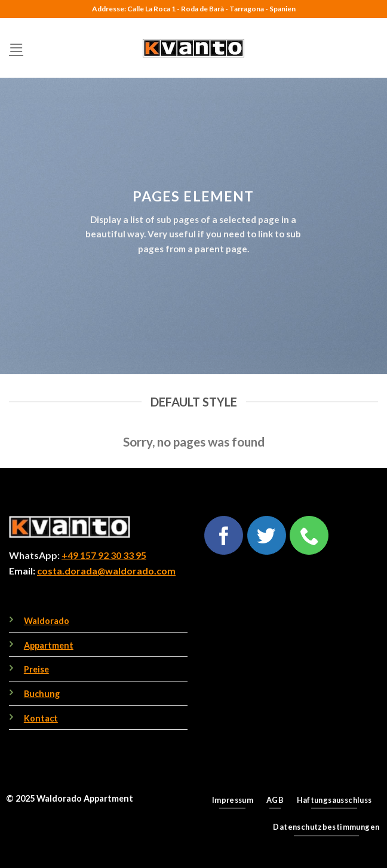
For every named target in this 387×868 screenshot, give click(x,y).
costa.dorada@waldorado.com (106, 571)
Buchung (42, 694)
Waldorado (47, 621)
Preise (36, 669)
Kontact (41, 718)
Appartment (49, 645)
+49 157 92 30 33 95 (104, 555)
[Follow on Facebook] (224, 535)
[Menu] (16, 48)
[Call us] (309, 535)
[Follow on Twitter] (267, 535)
